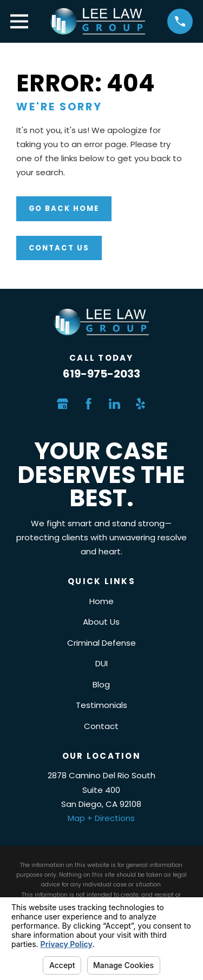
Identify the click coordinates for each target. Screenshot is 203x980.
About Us (101, 622)
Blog (101, 684)
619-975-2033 (101, 374)
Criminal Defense (101, 643)
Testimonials (101, 705)
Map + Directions (101, 818)
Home (101, 601)
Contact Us (59, 248)
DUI (101, 663)
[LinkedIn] (114, 404)
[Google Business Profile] (63, 404)
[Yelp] (140, 404)
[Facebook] (89, 404)
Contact (101, 726)
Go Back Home (64, 208)
